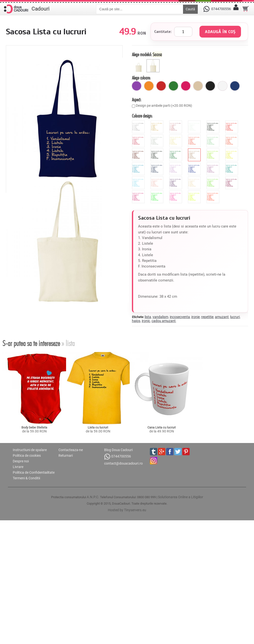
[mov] (137, 86)
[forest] (176, 150)
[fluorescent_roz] (176, 192)
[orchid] (214, 164)
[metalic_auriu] (158, 122)
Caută (190, 9)
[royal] (195, 164)
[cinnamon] (195, 150)
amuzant (222, 317)
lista (148, 317)
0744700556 (118, 457)
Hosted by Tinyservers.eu (127, 510)
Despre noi (21, 461)
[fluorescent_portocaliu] (214, 192)
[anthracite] (158, 150)
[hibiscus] (195, 136)
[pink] (139, 136)
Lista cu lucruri (98, 427)
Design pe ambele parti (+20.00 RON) (164, 106)
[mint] (214, 136)
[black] (214, 122)
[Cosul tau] (246, 9)
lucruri (235, 317)
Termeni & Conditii (26, 478)
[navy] (158, 164)
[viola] (176, 178)
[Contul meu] (236, 9)
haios (136, 321)
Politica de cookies (27, 456)
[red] (232, 122)
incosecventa (180, 317)
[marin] (235, 86)
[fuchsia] (186, 86)
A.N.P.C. (93, 497)
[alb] (223, 86)
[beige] (176, 136)
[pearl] (195, 178)
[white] (195, 122)
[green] (214, 150)
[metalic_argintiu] (139, 122)
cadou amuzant (164, 321)
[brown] (139, 150)
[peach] (158, 178)
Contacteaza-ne (71, 450)
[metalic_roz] (176, 122)
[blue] (139, 164)
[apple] (214, 178)
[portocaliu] (149, 86)
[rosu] (161, 86)
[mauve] (176, 164)
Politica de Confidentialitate (34, 472)
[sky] (139, 178)
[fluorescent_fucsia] (139, 192)
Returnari (66, 456)
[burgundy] (232, 178)
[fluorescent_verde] (158, 192)
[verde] (173, 86)
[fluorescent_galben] (195, 192)
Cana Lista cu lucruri (162, 427)
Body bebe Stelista (34, 427)
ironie (196, 317)
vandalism (160, 317)
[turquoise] (232, 164)
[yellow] (232, 150)
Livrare (18, 467)
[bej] (198, 86)
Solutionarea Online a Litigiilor (181, 497)
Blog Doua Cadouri (118, 450)
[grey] (158, 136)
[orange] (232, 136)
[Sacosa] (154, 61)
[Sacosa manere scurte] (139, 61)
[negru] (210, 86)
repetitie (207, 317)
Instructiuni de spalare (30, 450)
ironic (146, 321)
